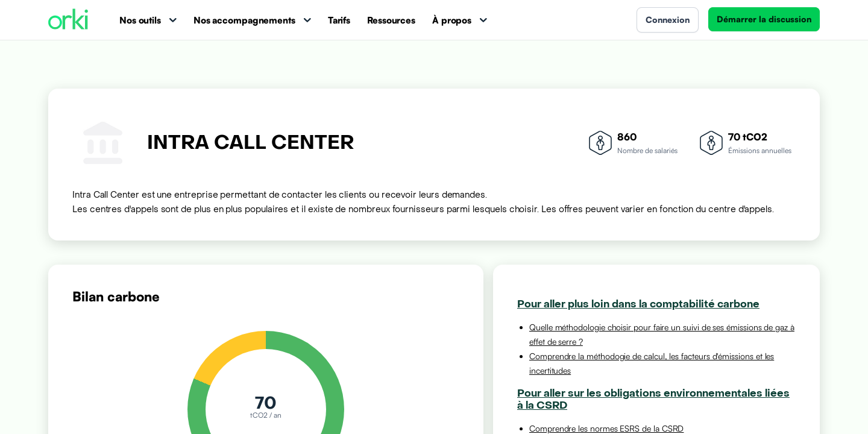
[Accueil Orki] (68, 20)
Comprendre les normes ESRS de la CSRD (606, 428)
